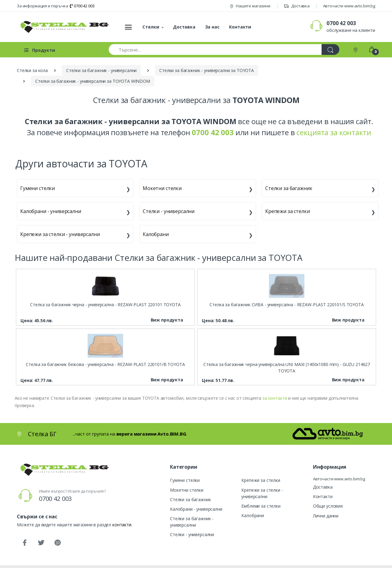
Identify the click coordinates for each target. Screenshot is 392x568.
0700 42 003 (82, 6)
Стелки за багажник (289, 188)
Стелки (151, 27)
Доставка (297, 6)
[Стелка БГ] (63, 27)
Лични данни (326, 516)
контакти (122, 525)
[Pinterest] (58, 543)
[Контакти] (356, 50)
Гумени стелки (38, 188)
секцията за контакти (334, 132)
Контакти (240, 27)
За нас (212, 27)
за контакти (275, 398)
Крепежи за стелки (288, 211)
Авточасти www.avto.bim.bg (349, 6)
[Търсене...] (215, 50)
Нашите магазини (250, 6)
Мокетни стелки (162, 188)
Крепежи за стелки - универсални (60, 234)
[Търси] (330, 50)
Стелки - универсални (169, 211)
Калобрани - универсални (51, 211)
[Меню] (128, 27)
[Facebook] (24, 543)
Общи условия (328, 506)
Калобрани (156, 234)
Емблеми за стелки (261, 506)
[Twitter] (41, 543)
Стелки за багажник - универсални (192, 522)
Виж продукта (167, 320)
